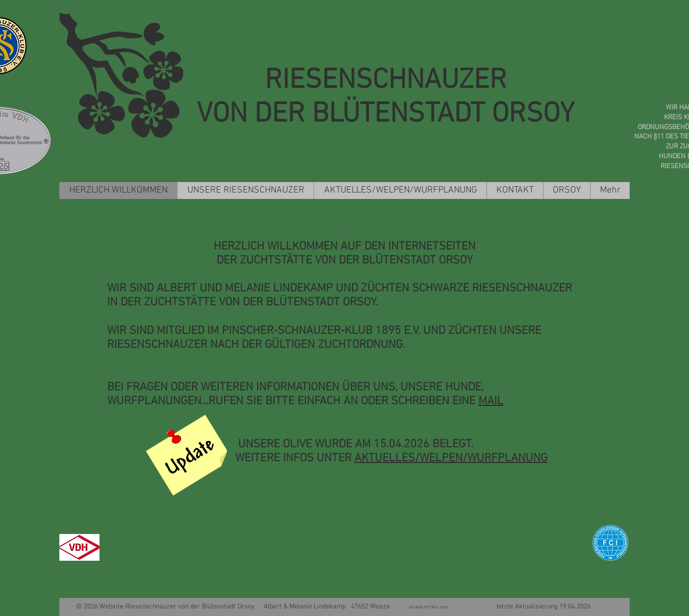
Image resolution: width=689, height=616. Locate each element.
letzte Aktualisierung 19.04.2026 (521, 607)
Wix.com (441, 607)
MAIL (491, 401)
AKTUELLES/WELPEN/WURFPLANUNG (451, 458)
